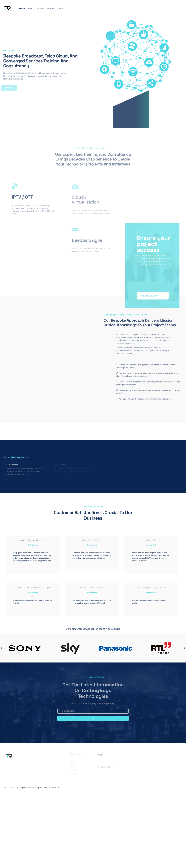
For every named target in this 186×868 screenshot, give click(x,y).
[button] (1, 711)
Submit (93, 794)
